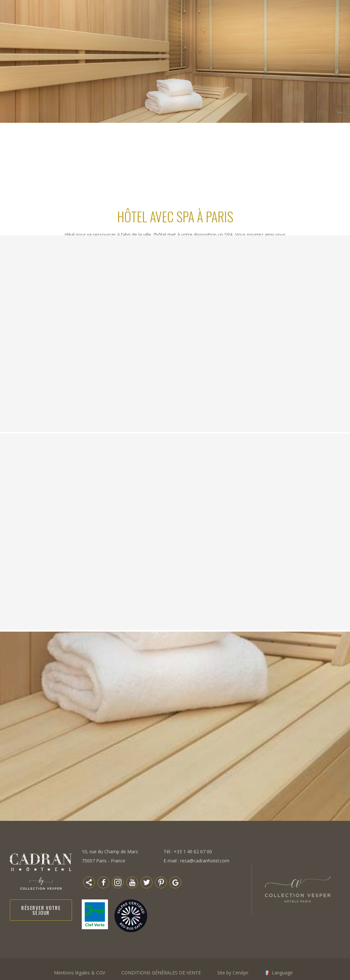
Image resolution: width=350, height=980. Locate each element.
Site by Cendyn (233, 973)
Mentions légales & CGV (79, 973)
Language (282, 973)
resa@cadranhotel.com (205, 861)
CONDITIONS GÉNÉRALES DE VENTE (161, 973)
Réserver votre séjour (41, 910)
